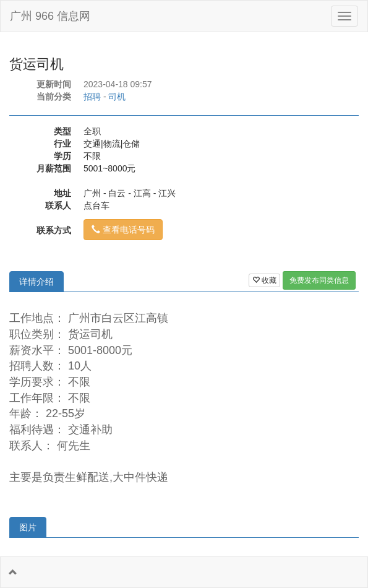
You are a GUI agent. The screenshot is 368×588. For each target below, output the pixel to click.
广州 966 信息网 (50, 16)
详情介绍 (36, 282)
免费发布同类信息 (319, 280)
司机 (117, 97)
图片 (28, 527)
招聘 (92, 97)
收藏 (264, 280)
